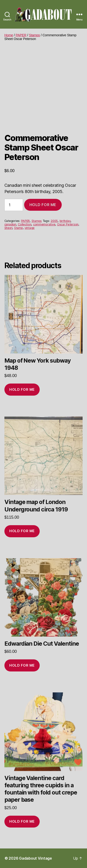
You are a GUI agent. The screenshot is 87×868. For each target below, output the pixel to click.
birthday (65, 221)
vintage (30, 228)
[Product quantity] (14, 205)
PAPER (21, 35)
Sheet (8, 228)
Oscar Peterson (68, 224)
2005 (54, 221)
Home (9, 35)
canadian (10, 224)
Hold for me (43, 205)
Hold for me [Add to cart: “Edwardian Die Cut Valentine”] (22, 665)
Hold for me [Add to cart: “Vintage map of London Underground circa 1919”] (22, 531)
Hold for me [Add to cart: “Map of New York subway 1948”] (22, 389)
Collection (25, 224)
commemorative (44, 224)
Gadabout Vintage (35, 858)
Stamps (34, 35)
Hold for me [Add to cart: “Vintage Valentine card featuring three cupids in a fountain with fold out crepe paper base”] (22, 821)
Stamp (19, 228)
